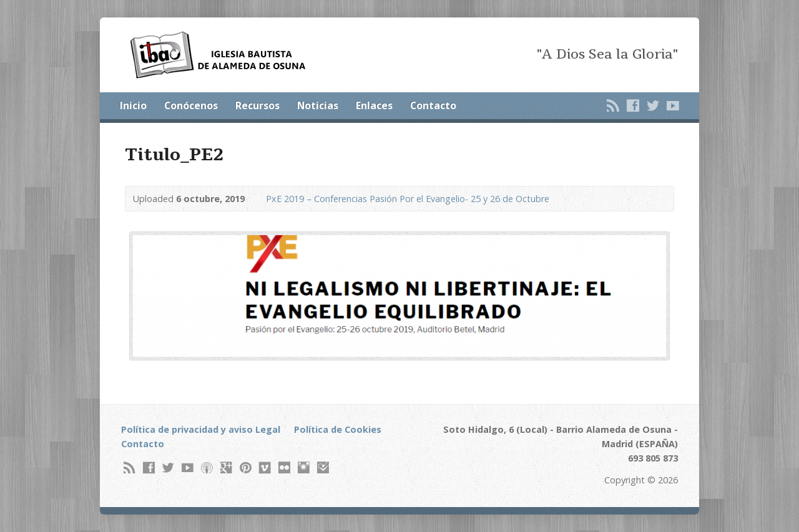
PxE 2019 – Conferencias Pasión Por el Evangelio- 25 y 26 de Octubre (408, 199)
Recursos (257, 105)
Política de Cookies (338, 429)
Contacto (433, 105)
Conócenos (191, 105)
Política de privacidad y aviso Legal (201, 429)
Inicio (133, 105)
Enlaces (374, 105)
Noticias (318, 105)
